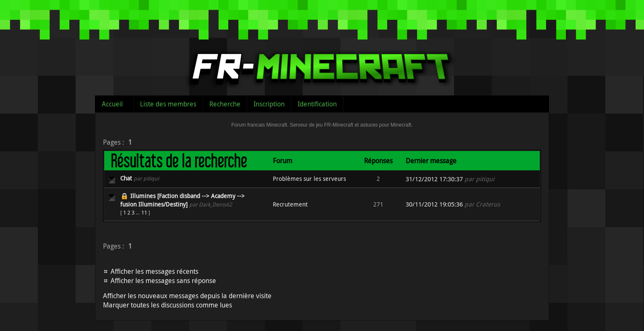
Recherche (225, 104)
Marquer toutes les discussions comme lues (168, 305)
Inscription (269, 104)
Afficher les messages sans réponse (163, 281)
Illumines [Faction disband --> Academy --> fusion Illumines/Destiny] (182, 200)
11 (144, 212)
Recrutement (290, 204)
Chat (126, 178)
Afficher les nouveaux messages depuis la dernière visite (187, 296)
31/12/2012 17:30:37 (434, 179)
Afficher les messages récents (154, 271)
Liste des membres (168, 104)
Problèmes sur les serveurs (309, 179)
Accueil (112, 104)
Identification (317, 104)
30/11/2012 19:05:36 (434, 204)
